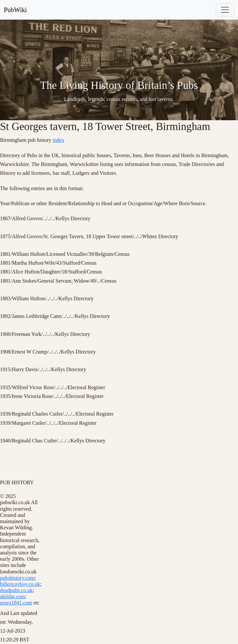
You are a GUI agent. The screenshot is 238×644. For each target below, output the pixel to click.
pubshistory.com (17, 578)
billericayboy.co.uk (20, 584)
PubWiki (15, 10)
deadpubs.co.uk (16, 590)
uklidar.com (12, 596)
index (58, 140)
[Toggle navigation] (225, 10)
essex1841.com (16, 603)
